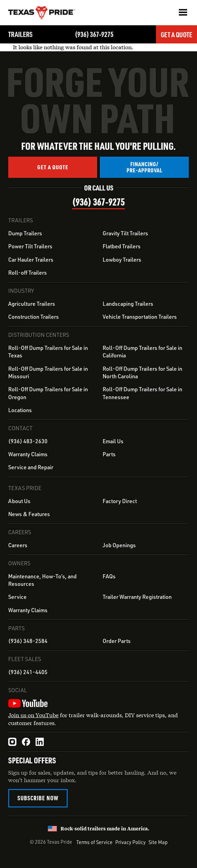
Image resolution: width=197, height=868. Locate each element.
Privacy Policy (130, 842)
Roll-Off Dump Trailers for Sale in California (142, 352)
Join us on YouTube (33, 715)
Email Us (113, 441)
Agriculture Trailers (32, 304)
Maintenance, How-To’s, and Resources (42, 580)
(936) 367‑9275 (94, 34)
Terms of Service (94, 842)
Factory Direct (120, 501)
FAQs (109, 576)
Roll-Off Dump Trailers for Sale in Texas (48, 352)
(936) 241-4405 (28, 672)
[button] (183, 12)
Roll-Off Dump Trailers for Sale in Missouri (48, 372)
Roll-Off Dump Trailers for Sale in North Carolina (142, 372)
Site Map (158, 842)
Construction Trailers (34, 317)
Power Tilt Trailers (30, 246)
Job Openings (119, 545)
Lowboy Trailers (122, 260)
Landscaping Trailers (128, 304)
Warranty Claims (28, 454)
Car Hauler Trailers (31, 260)
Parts (109, 454)
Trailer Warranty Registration (137, 597)
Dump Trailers (25, 233)
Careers (18, 545)
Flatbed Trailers (122, 246)
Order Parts (117, 641)
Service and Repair (31, 467)
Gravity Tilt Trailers (125, 233)
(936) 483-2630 (28, 441)
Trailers (20, 34)
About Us (19, 501)
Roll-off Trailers (28, 273)
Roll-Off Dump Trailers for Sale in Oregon (48, 393)
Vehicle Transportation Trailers (140, 317)
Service (17, 597)
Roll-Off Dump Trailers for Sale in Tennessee (142, 393)
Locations (20, 410)
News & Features (29, 514)
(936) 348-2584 (28, 641)
